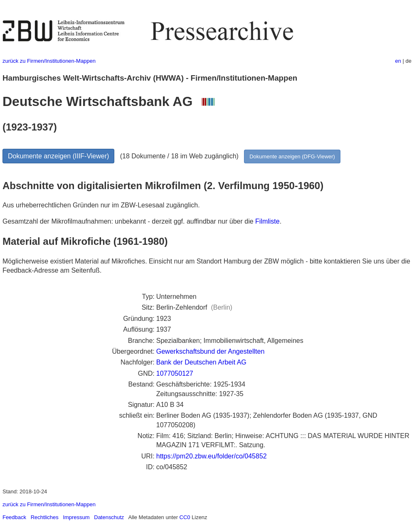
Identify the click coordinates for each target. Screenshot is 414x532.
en (398, 61)
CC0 (185, 517)
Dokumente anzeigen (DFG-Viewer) (292, 156)
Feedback (14, 517)
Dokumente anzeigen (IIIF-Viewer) (58, 156)
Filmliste (267, 221)
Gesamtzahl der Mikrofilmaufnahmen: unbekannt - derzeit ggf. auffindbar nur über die (129, 221)
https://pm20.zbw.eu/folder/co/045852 (212, 456)
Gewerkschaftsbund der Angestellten (211, 351)
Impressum (76, 517)
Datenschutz (109, 517)
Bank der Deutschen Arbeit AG (201, 362)
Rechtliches (45, 517)
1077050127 (175, 373)
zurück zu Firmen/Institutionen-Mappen (49, 61)
